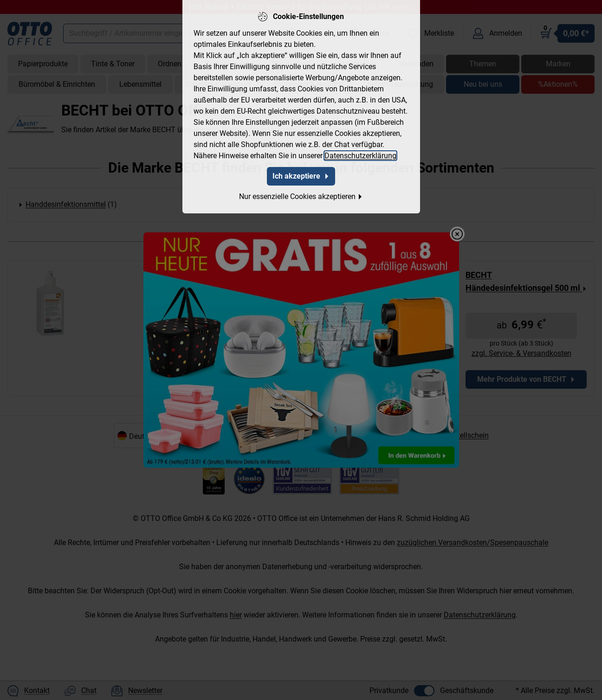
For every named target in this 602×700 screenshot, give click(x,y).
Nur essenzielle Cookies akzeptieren (301, 189)
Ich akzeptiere (301, 169)
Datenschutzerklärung (360, 149)
